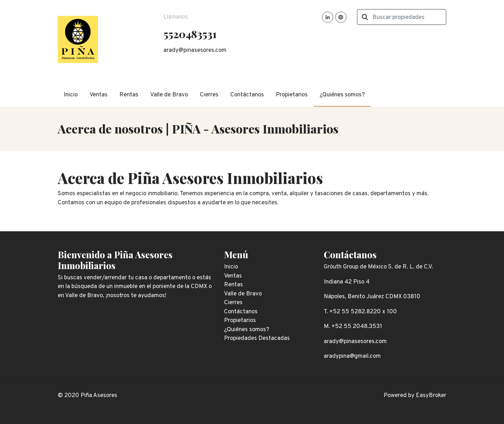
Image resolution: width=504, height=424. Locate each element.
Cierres (209, 95)
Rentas (129, 95)
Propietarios (292, 95)
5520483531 (190, 34)
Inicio (71, 95)
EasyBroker (431, 396)
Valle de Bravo (169, 95)
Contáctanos (247, 95)
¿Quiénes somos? (342, 95)
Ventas (99, 95)
